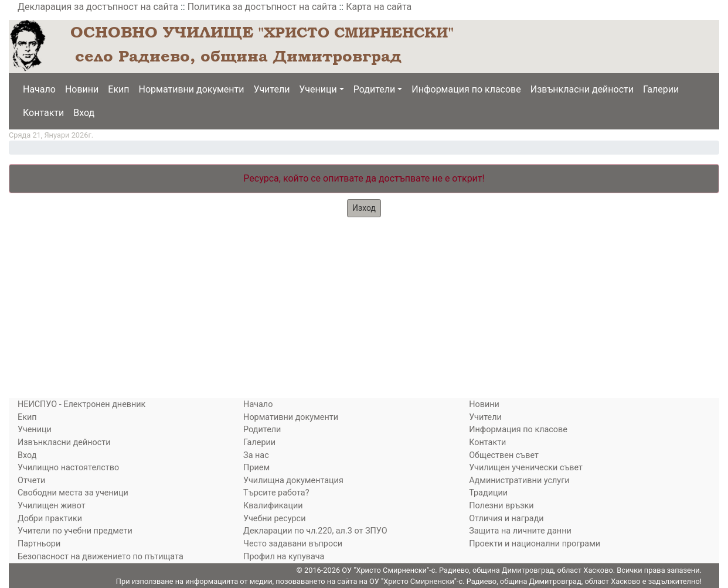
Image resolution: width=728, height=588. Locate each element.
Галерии (661, 89)
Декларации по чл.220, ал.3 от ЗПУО (315, 531)
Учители (272, 89)
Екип (118, 89)
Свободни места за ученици (73, 493)
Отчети (31, 481)
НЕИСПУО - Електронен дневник (81, 404)
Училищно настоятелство (68, 468)
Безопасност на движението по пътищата (101, 557)
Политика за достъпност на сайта (262, 7)
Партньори (39, 544)
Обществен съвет (504, 455)
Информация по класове (466, 89)
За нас (256, 455)
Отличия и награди (506, 519)
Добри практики (50, 519)
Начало (39, 89)
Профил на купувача (284, 557)
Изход (364, 208)
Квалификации (273, 506)
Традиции (488, 493)
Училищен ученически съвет (526, 468)
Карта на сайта (379, 7)
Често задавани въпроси (293, 544)
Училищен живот (52, 506)
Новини (82, 89)
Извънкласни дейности (582, 89)
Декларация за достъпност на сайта (98, 7)
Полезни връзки (501, 506)
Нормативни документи (192, 89)
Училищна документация (293, 481)
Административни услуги (519, 481)
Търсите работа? (276, 493)
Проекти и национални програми (535, 544)
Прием (256, 468)
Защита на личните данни (520, 531)
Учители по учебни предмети (75, 531)
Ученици (318, 89)
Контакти (43, 113)
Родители (374, 89)
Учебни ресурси (274, 519)
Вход (84, 113)
